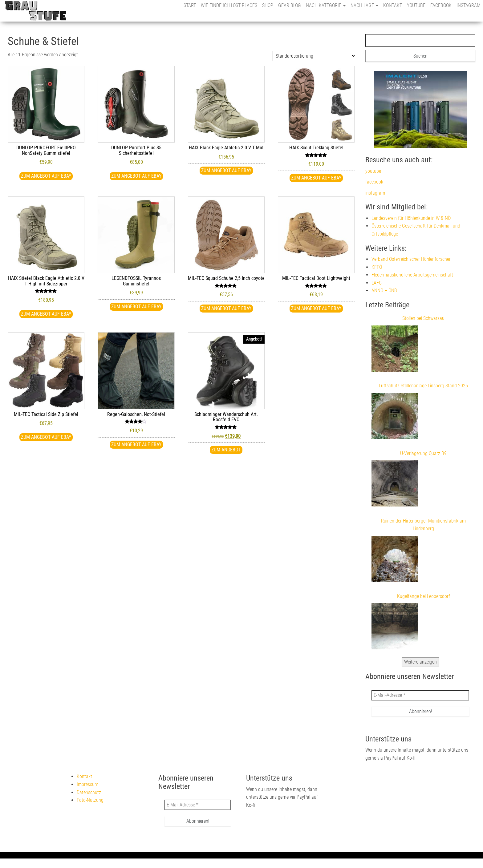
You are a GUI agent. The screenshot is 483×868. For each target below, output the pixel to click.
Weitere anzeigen (420, 662)
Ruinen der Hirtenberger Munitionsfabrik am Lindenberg (423, 525)
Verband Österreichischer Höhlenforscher (411, 259)
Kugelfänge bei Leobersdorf (424, 596)
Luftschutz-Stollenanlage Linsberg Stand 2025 (423, 386)
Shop (268, 5)
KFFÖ (377, 267)
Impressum (87, 784)
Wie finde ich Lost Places (229, 5)
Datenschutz (89, 792)
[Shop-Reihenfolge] (314, 56)
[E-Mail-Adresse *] (420, 695)
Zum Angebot (226, 450)
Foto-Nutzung (90, 800)
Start (190, 5)
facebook (441, 5)
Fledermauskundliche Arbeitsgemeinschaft (412, 275)
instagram (469, 5)
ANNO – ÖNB (384, 291)
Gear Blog (290, 5)
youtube (416, 5)
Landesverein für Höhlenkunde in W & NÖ (411, 218)
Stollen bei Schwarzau (423, 318)
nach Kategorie (326, 5)
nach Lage (364, 5)
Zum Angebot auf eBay (46, 176)
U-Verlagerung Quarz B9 (423, 453)
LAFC (377, 283)
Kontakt (393, 5)
